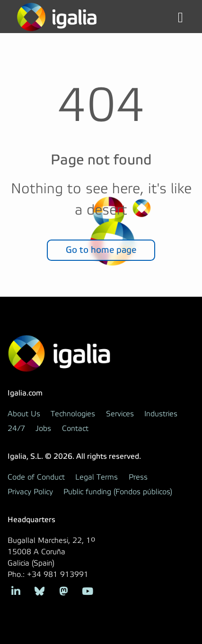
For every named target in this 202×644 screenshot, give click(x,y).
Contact (75, 429)
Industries (161, 414)
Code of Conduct (36, 477)
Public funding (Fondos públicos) (118, 492)
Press (138, 477)
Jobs (43, 429)
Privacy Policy (30, 492)
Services (120, 414)
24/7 (16, 429)
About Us (24, 414)
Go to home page (101, 250)
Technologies (73, 414)
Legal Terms (97, 477)
